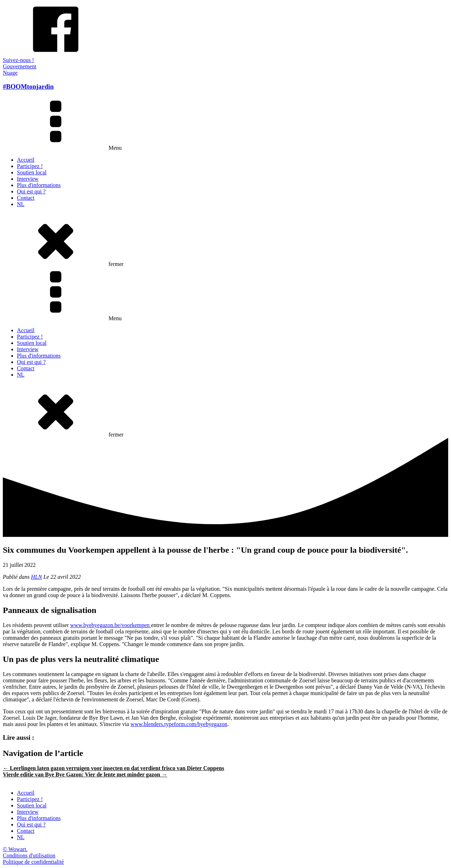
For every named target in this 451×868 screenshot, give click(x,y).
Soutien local (32, 172)
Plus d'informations (39, 185)
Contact (26, 198)
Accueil (26, 160)
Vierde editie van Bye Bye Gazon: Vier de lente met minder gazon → (85, 774)
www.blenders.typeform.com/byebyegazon (179, 724)
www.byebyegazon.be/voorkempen (111, 625)
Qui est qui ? (31, 191)
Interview (28, 179)
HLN (36, 577)
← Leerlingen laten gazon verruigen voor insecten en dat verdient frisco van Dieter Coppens (113, 768)
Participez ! (30, 166)
